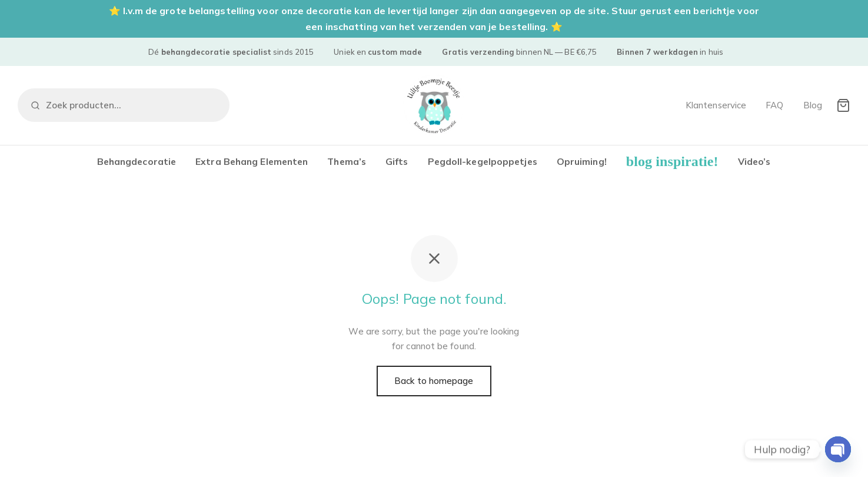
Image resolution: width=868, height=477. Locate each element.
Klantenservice (716, 105)
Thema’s (347, 161)
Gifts (397, 161)
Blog (813, 105)
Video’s (754, 161)
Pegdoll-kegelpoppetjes (483, 161)
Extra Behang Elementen (252, 161)
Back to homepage (434, 381)
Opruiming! (582, 161)
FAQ (774, 105)
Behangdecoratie (137, 161)
